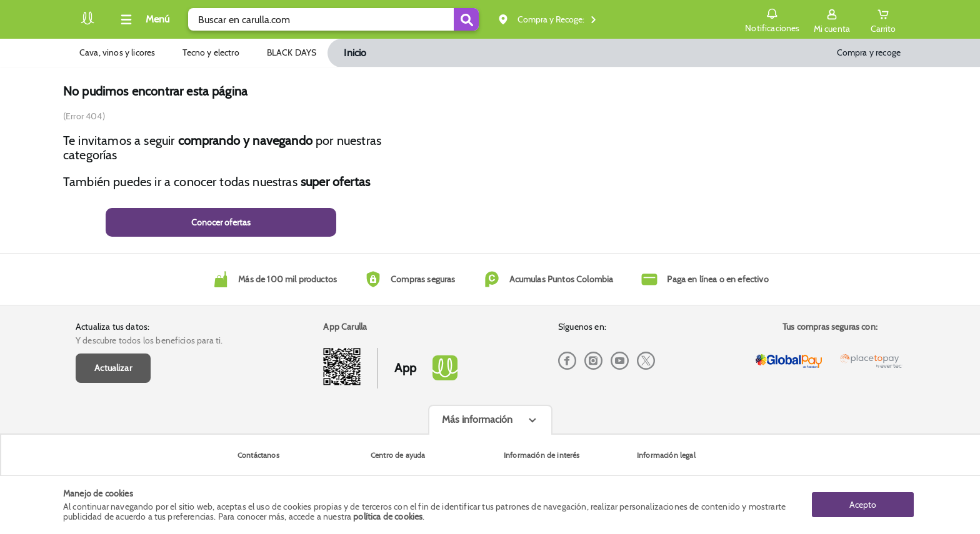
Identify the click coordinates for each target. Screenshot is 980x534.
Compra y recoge (869, 52)
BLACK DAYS (292, 52)
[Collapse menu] (143, 19)
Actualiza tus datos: (112, 327)
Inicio (355, 53)
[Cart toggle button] (883, 19)
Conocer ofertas (221, 222)
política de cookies (388, 517)
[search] (333, 19)
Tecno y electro (211, 52)
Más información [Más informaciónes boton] (477, 419)
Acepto (863, 505)
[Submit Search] (466, 19)
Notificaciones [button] (772, 19)
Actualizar (113, 368)
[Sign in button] (832, 19)
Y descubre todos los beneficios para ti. (149, 340)
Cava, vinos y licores (117, 52)
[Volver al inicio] (87, 23)
